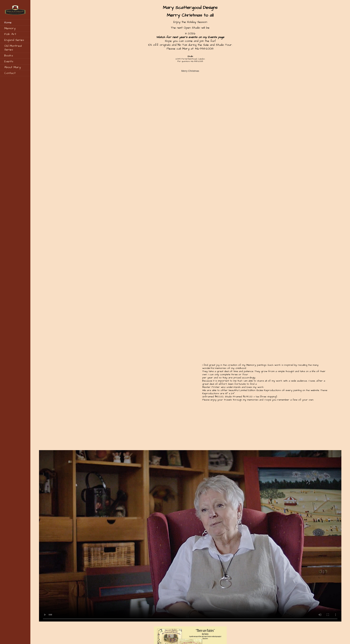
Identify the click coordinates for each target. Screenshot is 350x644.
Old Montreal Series (13, 48)
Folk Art (10, 34)
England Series (14, 40)
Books (9, 56)
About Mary (13, 67)
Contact (10, 73)
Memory (10, 28)
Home (8, 23)
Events (9, 61)
